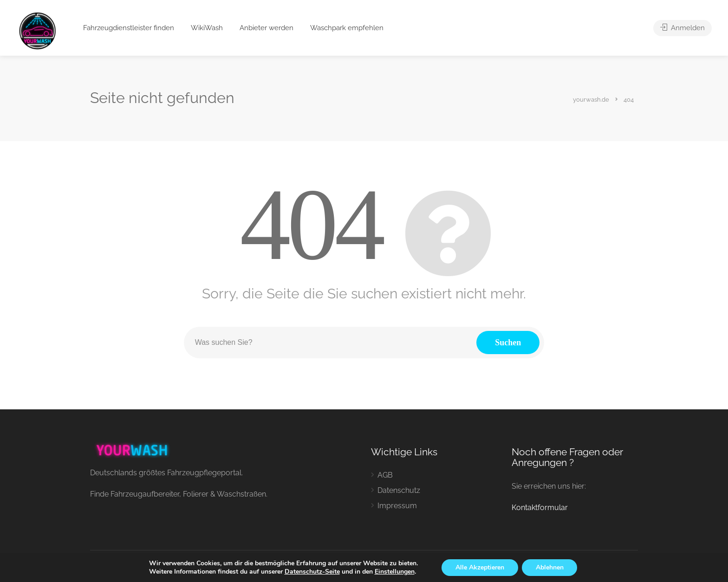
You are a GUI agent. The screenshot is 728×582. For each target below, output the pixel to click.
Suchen (508, 343)
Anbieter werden (266, 28)
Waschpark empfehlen (347, 28)
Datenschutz (399, 490)
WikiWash (207, 28)
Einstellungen (394, 572)
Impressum (397, 506)
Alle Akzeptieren (480, 567)
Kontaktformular (540, 508)
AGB (385, 475)
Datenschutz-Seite (312, 572)
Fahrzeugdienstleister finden (129, 28)
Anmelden (682, 28)
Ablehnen (550, 567)
